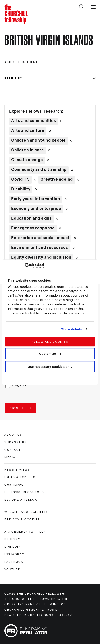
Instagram (15, 554)
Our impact (15, 485)
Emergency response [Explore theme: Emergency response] (33, 228)
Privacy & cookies (22, 520)
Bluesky (12, 539)
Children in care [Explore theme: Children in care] (27, 150)
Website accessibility (26, 512)
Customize (50, 354)
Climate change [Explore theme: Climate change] (27, 160)
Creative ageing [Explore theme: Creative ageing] (57, 179)
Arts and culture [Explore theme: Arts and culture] (28, 131)
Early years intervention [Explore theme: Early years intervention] (36, 199)
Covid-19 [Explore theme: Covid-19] (20, 179)
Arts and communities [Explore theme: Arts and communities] (34, 121)
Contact (13, 450)
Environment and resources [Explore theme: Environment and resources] (40, 248)
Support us (16, 442)
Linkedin (13, 547)
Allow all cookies (50, 342)
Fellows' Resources (24, 492)
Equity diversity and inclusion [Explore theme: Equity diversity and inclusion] (41, 258)
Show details (72, 329)
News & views (17, 470)
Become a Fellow (21, 500)
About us (13, 435)
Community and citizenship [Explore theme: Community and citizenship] (39, 170)
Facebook (14, 562)
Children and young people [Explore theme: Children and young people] (39, 140)
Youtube (12, 569)
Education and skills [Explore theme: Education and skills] (31, 219)
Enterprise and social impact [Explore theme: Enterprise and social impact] (40, 238)
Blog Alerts (21, 385)
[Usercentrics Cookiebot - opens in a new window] (25, 266)
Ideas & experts (20, 477)
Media (10, 457)
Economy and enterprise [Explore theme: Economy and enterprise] (36, 209)
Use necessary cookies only (50, 367)
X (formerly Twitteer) (26, 532)
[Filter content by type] (50, 79)
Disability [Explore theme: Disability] (21, 189)
